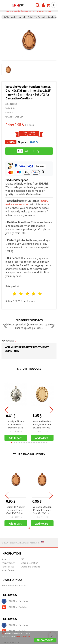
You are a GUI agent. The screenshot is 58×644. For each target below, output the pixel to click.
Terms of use (8, 567)
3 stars (27, 294)
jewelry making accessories (27, 202)
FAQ (23, 559)
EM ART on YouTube (14, 607)
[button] (12, 442)
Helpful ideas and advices (14, 585)
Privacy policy (8, 563)
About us (6, 559)
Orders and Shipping (30, 567)
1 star (15, 294)
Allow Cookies (45, 640)
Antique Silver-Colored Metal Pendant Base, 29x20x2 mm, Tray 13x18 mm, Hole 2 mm (16, 425)
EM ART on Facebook (15, 601)
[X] (3, 634)
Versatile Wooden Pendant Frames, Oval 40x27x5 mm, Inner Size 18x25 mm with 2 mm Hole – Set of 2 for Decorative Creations (16, 510)
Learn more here (23, 636)
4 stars (34, 294)
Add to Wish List (14, 117)
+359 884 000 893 (44, 11)
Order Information (29, 563)
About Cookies (9, 570)
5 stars (40, 294)
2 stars (21, 294)
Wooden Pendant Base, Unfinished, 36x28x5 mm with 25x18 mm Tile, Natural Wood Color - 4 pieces (42, 425)
